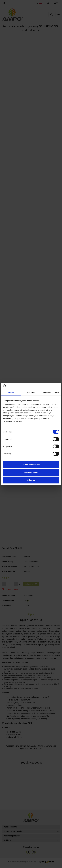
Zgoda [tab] (11, 392)
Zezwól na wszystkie (31, 465)
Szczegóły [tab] (31, 392)
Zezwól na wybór (31, 472)
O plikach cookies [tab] (51, 392)
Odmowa (31, 480)
